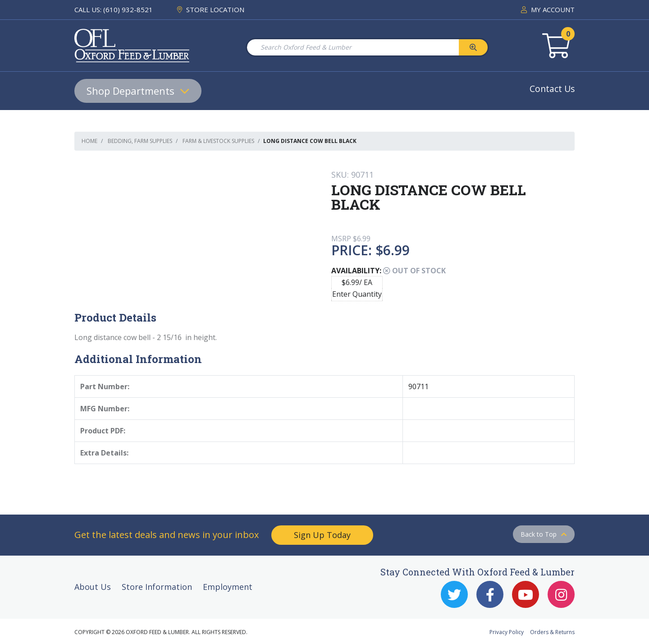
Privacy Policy (507, 632)
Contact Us (552, 89)
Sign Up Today (322, 535)
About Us (93, 587)
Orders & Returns (552, 632)
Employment (228, 587)
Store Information (157, 587)
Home (89, 141)
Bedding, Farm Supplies (140, 141)
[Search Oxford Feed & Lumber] (352, 47)
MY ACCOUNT (548, 9)
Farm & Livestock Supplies (218, 141)
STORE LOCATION (211, 9)
